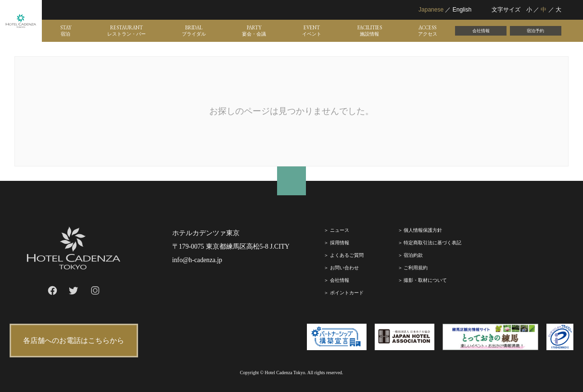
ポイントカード (347, 293)
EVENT (312, 31)
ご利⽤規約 (416, 268)
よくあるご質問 (347, 255)
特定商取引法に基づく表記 (432, 243)
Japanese (431, 10)
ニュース (340, 230)
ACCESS (428, 31)
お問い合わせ (344, 268)
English (462, 10)
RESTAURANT (127, 31)
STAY (66, 31)
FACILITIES (370, 31)
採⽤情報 (340, 243)
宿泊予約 (535, 31)
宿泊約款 (413, 255)
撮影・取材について (425, 280)
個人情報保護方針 (423, 230)
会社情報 (481, 31)
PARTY (254, 31)
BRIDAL (194, 31)
